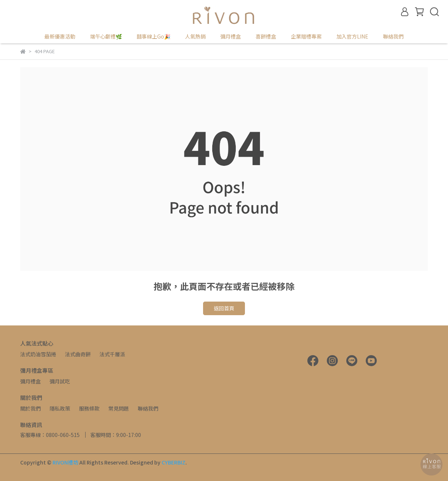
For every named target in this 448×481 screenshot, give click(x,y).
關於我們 (30, 408)
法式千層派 (112, 354)
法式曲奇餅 (78, 354)
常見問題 (119, 408)
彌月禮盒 (30, 381)
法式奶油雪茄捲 (38, 354)
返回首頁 (224, 308)
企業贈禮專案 (306, 36)
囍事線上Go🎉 (153, 36)
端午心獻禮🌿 (106, 36)
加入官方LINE (352, 36)
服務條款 (89, 408)
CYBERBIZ (174, 462)
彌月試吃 (60, 381)
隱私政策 (60, 408)
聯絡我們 (393, 36)
